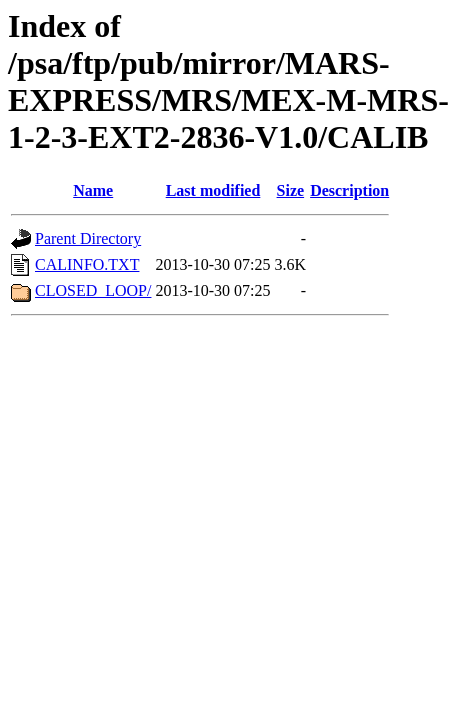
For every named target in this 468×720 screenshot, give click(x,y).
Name (93, 190)
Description (349, 190)
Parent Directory (88, 238)
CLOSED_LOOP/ (93, 290)
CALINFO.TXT (87, 264)
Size (291, 190)
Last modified (213, 190)
